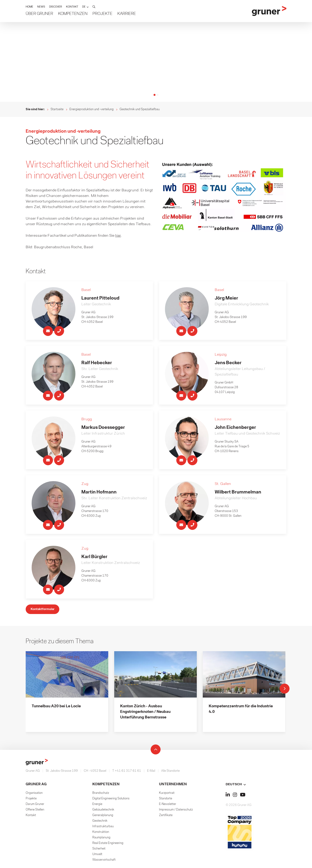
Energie (97, 806)
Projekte (102, 14)
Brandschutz (101, 794)
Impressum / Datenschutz (176, 811)
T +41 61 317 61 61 (127, 772)
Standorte (166, 800)
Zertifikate (166, 817)
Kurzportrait (167, 794)
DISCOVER (56, 7)
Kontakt (31, 817)
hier (118, 236)
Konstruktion (101, 833)
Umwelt (97, 856)
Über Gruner (39, 14)
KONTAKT (72, 7)
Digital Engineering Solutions (111, 800)
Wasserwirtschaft (104, 861)
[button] (85, 7)
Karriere (127, 14)
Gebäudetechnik (103, 811)
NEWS (41, 7)
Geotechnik (100, 822)
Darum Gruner (35, 806)
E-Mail (151, 772)
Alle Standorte (170, 772)
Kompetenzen (73, 14)
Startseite (57, 109)
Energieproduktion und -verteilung (92, 109)
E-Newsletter (168, 806)
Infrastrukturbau (103, 828)
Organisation (34, 794)
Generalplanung (103, 817)
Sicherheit (99, 850)
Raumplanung (101, 839)
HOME (29, 7)
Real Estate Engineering (108, 845)
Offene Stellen (35, 811)
